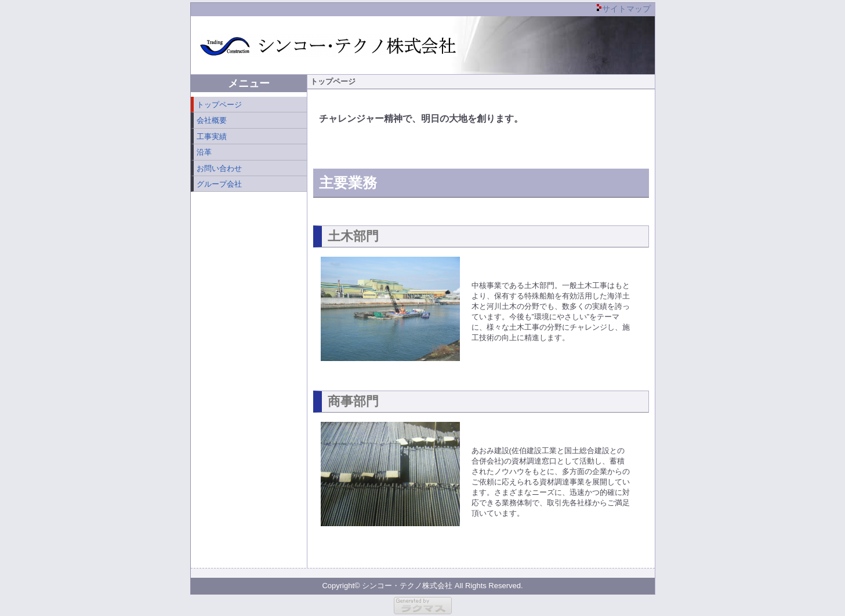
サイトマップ (626, 9)
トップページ (219, 105)
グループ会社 (219, 184)
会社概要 (212, 120)
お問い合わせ (219, 168)
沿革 (204, 152)
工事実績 (212, 136)
